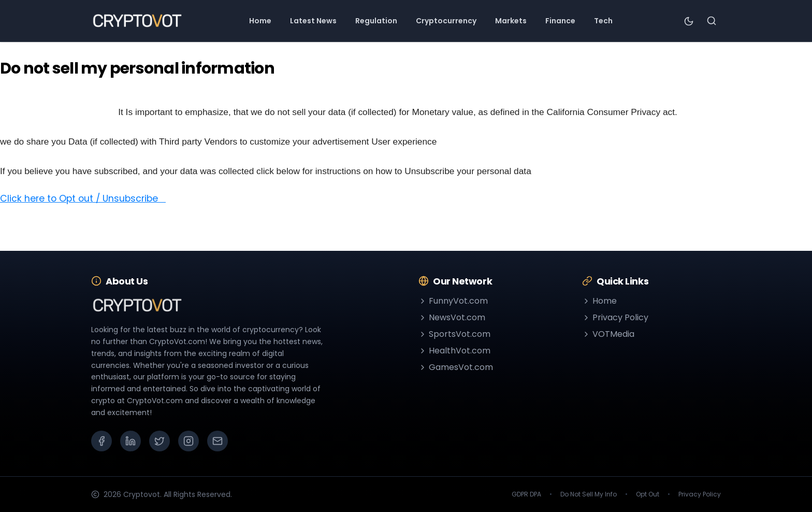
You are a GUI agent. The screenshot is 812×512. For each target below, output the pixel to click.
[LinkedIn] (130, 441)
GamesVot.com (456, 367)
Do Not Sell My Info (589, 494)
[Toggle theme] (689, 21)
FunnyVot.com (453, 301)
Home (599, 301)
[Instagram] (189, 441)
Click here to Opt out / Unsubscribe (83, 198)
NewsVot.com (452, 317)
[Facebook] (102, 441)
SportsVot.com (454, 334)
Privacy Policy (615, 317)
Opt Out (648, 494)
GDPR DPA (526, 494)
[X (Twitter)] (160, 441)
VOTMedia (608, 334)
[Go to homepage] (137, 21)
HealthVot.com (454, 351)
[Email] (218, 441)
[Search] (712, 21)
